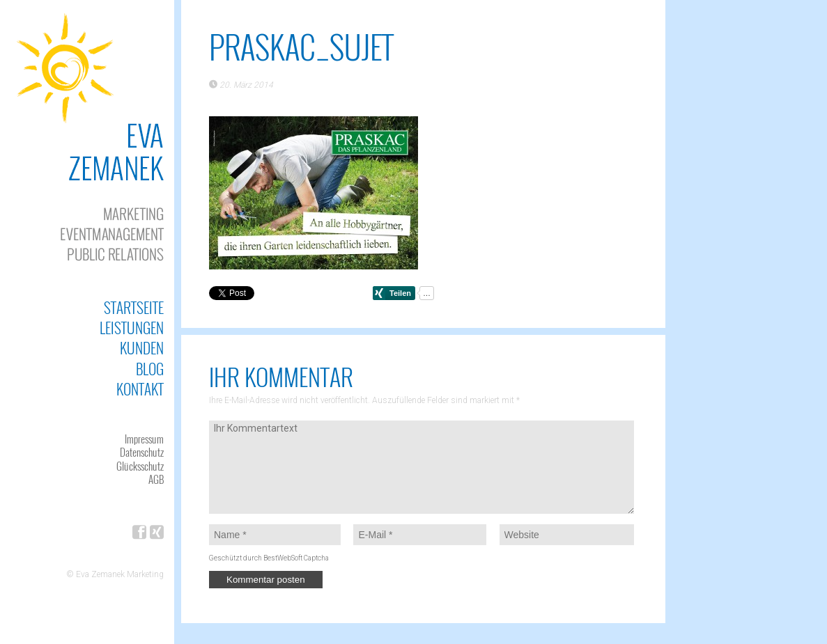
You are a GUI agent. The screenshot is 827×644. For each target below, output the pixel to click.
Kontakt (140, 389)
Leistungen (132, 328)
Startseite (134, 307)
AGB (156, 479)
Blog (150, 369)
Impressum (144, 439)
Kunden (142, 348)
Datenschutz (142, 452)
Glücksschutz (140, 466)
